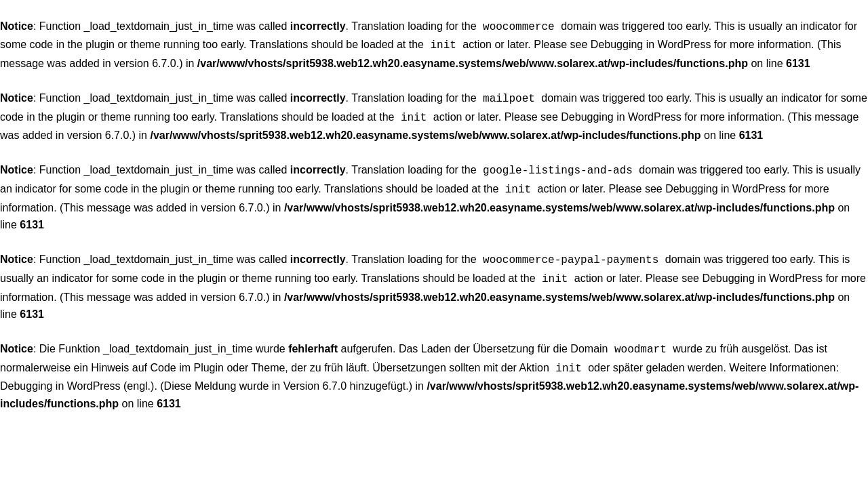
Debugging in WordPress (651, 43)
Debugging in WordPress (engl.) (77, 372)
